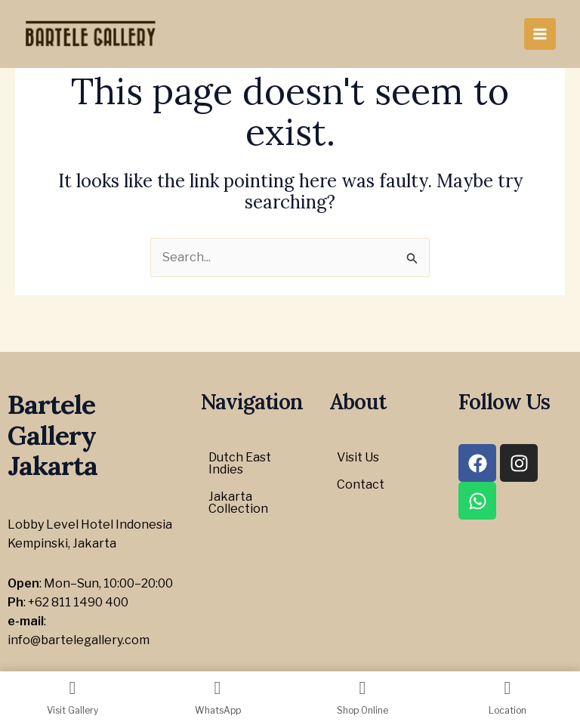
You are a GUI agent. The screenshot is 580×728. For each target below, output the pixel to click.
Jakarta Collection (238, 503)
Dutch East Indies (240, 463)
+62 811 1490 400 (78, 602)
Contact (361, 484)
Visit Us (358, 457)
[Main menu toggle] (540, 34)
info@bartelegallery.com (79, 640)
